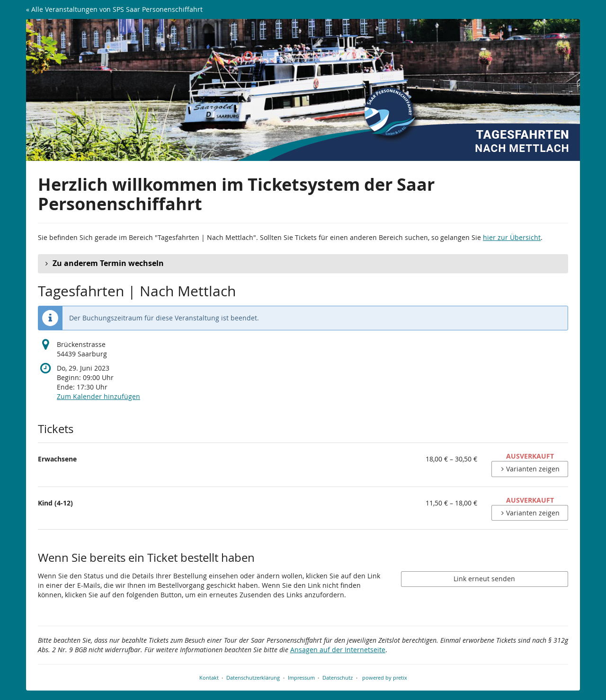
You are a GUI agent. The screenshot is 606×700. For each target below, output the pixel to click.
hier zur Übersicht (512, 237)
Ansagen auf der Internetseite (338, 650)
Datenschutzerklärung (253, 678)
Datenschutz (338, 678)
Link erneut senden (484, 579)
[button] (303, 264)
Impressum (301, 678)
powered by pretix (385, 678)
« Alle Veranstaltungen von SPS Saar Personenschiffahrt (114, 9)
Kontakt (209, 678)
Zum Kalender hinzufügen (98, 396)
